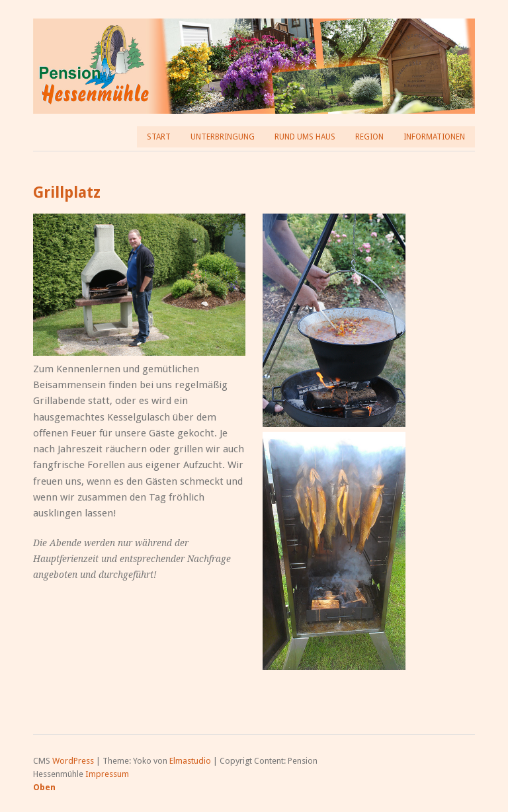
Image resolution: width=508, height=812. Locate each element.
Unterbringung (223, 137)
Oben (44, 787)
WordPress (73, 761)
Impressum (107, 774)
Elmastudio (190, 761)
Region (369, 137)
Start (159, 137)
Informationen (434, 137)
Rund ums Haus (305, 137)
